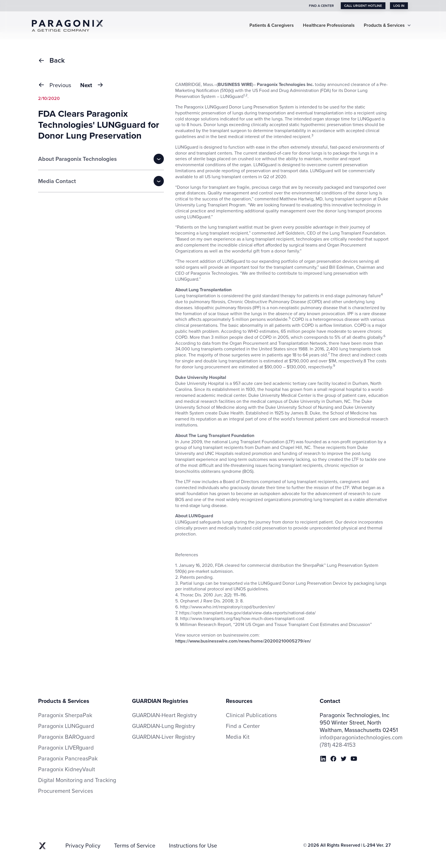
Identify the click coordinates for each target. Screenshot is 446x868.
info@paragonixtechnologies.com (361, 737)
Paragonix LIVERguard (66, 748)
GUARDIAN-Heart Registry (164, 715)
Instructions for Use (193, 846)
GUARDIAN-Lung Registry (164, 726)
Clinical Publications (251, 715)
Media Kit (238, 737)
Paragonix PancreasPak (68, 758)
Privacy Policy (83, 846)
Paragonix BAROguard (66, 737)
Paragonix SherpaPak (65, 715)
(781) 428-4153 (338, 745)
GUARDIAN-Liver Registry (164, 737)
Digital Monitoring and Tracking (77, 780)
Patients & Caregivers (272, 25)
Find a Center (243, 726)
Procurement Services (66, 791)
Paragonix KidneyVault (67, 769)
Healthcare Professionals (329, 25)
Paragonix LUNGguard (66, 726)
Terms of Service (135, 846)
